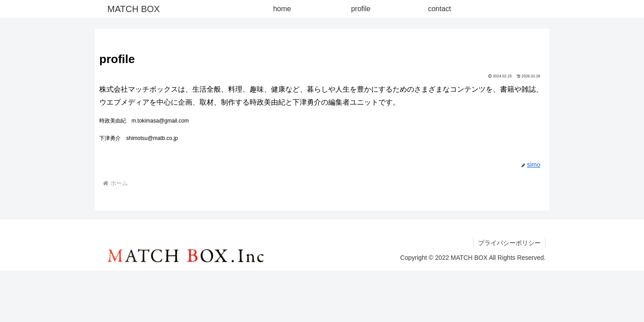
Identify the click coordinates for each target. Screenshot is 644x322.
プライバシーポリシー (509, 243)
